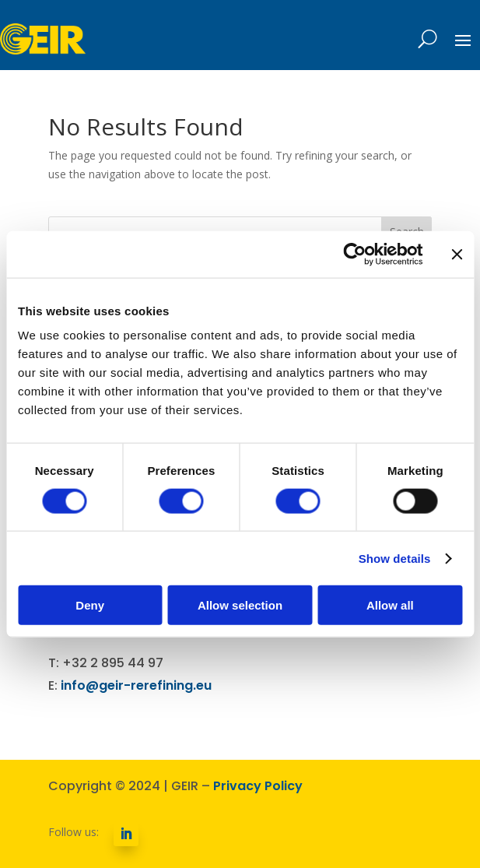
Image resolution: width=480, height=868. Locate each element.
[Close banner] (457, 254)
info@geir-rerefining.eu (136, 685)
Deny (90, 605)
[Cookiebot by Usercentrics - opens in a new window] (354, 254)
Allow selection (240, 605)
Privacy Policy (258, 786)
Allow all (390, 605)
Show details (395, 558)
